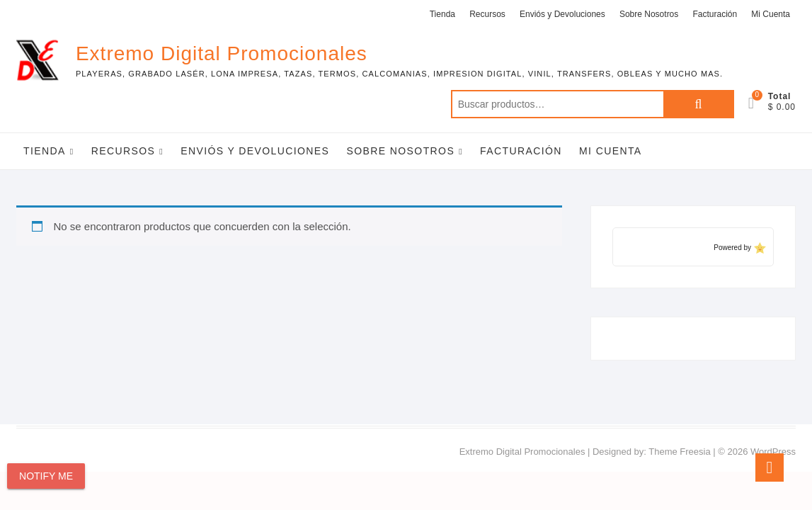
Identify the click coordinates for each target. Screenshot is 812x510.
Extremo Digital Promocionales (222, 53)
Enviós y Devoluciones (562, 14)
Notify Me (46, 476)
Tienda (442, 14)
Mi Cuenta (771, 14)
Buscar (699, 104)
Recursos (487, 14)
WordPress (773, 452)
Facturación (715, 14)
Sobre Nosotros (649, 14)
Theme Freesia (679, 452)
